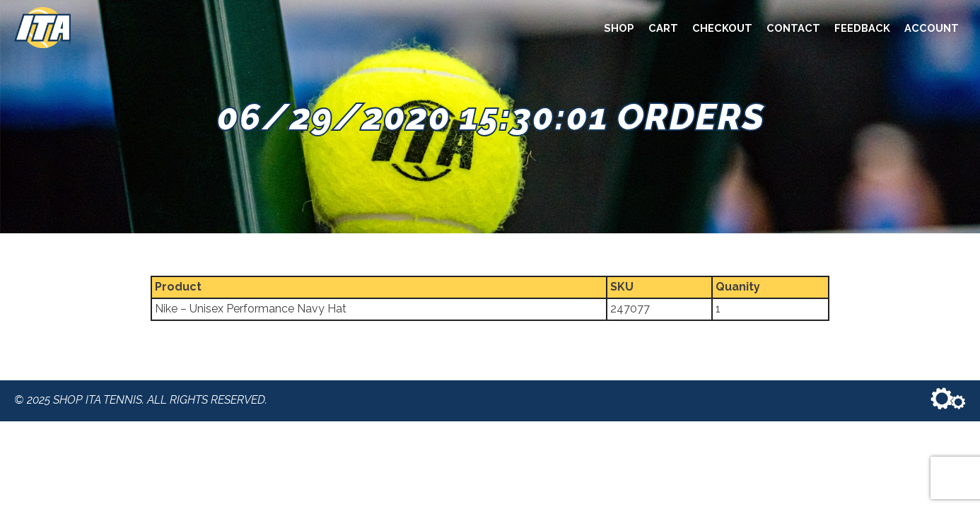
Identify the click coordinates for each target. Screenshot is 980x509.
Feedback (862, 28)
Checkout (722, 28)
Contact (793, 28)
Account (932, 28)
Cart (663, 28)
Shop (619, 28)
